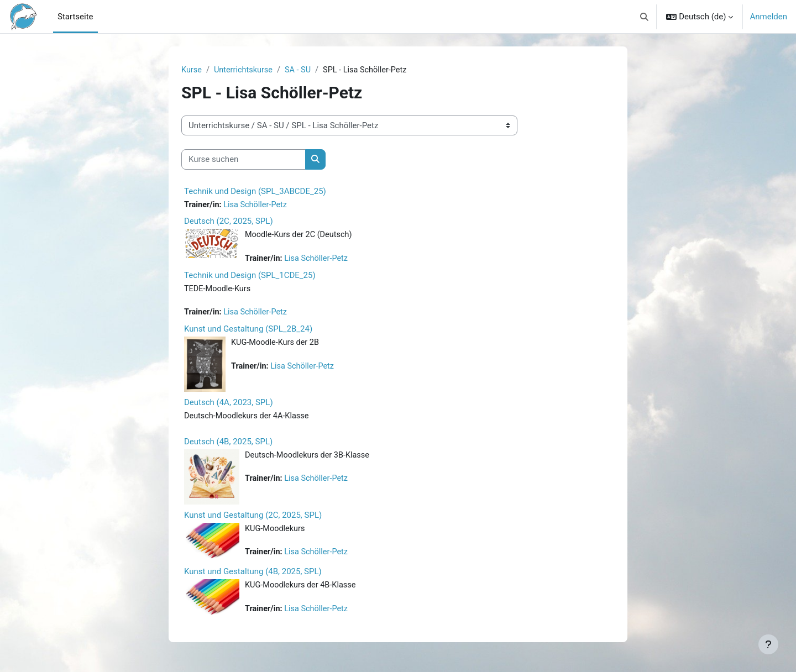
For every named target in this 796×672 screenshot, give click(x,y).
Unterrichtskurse (245, 70)
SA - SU (302, 70)
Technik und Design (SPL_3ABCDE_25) (255, 192)
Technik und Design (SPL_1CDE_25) (250, 277)
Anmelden (768, 17)
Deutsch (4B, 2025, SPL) (228, 445)
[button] (644, 17)
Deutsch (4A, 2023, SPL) (229, 405)
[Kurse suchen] (243, 160)
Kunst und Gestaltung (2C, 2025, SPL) (253, 518)
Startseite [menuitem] (75, 17)
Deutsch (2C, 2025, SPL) (229, 222)
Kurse (192, 70)
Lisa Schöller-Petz (258, 206)
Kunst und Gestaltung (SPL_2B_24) (248, 332)
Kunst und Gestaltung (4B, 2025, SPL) (253, 575)
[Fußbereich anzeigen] (768, 644)
